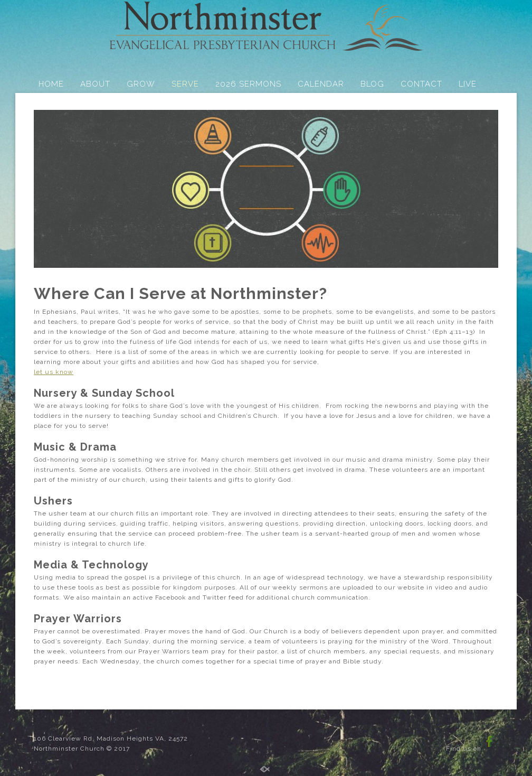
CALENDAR (321, 84)
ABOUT (95, 84)
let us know (54, 372)
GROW (141, 84)
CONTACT (421, 84)
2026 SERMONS (248, 84)
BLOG (372, 84)
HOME (51, 84)
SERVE (185, 84)
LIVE (468, 84)
